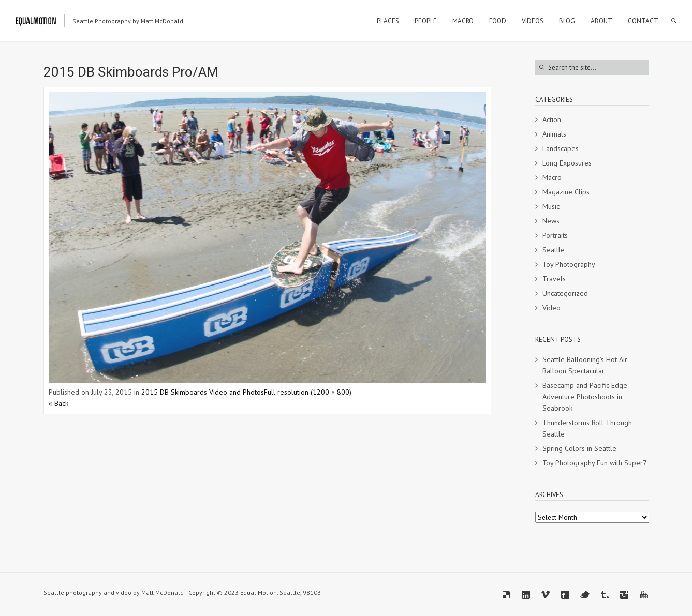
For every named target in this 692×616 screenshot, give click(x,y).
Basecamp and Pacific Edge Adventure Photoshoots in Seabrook (585, 397)
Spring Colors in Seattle (579, 448)
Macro (552, 177)
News (551, 221)
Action (552, 119)
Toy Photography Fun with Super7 (595, 463)
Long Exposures (567, 163)
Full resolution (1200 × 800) (308, 392)
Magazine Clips (566, 192)
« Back (58, 403)
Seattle (554, 250)
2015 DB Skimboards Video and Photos (203, 392)
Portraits (555, 235)
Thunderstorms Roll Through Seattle (587, 428)
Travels (554, 279)
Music (551, 206)
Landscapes (561, 148)
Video (551, 308)
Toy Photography (569, 264)
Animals (554, 134)
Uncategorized (565, 293)
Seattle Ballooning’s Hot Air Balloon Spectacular (585, 365)
